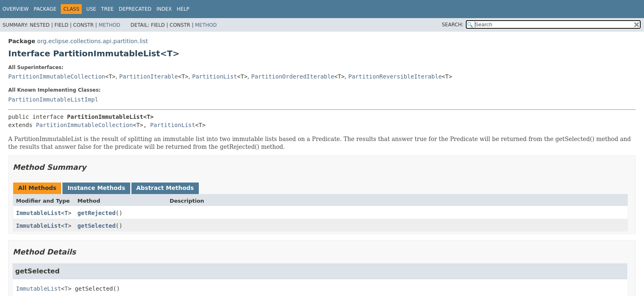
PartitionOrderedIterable (293, 76)
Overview (16, 9)
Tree (107, 9)
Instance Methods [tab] (96, 188)
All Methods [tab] (37, 188)
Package (45, 9)
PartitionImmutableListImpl (53, 99)
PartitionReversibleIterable (395, 76)
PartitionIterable (148, 76)
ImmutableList (39, 213)
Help (183, 9)
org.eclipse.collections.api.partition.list (92, 41)
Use (91, 9)
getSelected (97, 226)
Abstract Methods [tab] (165, 188)
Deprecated (135, 9)
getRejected (97, 213)
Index (164, 9)
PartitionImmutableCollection (57, 76)
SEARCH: (453, 25)
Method (109, 25)
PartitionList (215, 76)
